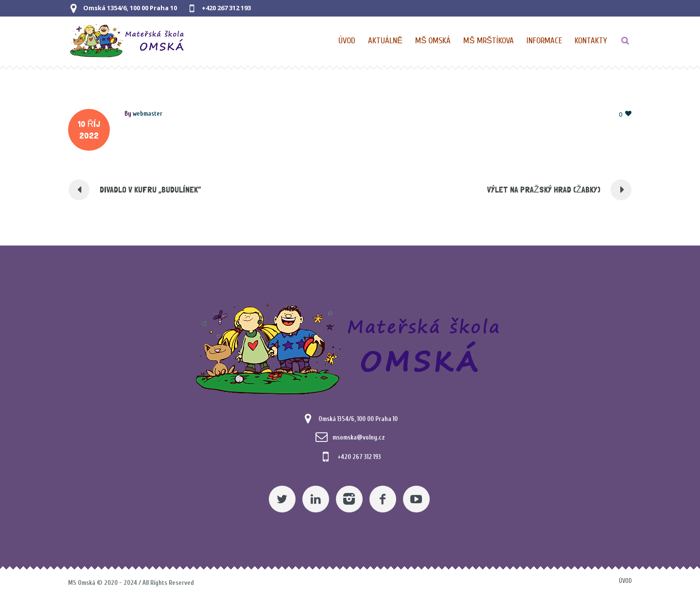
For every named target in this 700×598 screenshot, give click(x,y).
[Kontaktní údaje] (591, 41)
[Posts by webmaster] (148, 114)
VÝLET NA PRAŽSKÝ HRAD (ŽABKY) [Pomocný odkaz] (544, 189)
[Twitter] (282, 499)
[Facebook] (383, 499)
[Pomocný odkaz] (386, 41)
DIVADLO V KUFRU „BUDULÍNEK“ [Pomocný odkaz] (150, 189)
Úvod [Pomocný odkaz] (625, 581)
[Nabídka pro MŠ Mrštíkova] (489, 41)
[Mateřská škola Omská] (350, 347)
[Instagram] (349, 499)
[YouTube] (416, 499)
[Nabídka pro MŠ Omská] (433, 41)
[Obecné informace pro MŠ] (545, 41)
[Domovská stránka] (347, 41)
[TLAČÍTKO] (625, 41)
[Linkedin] (316, 499)
